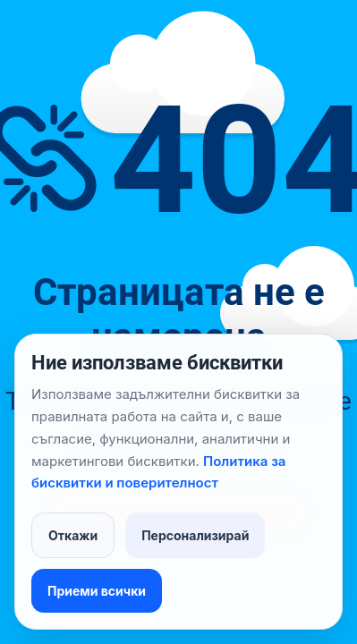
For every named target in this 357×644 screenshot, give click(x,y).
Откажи (73, 535)
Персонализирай (195, 535)
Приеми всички (97, 591)
